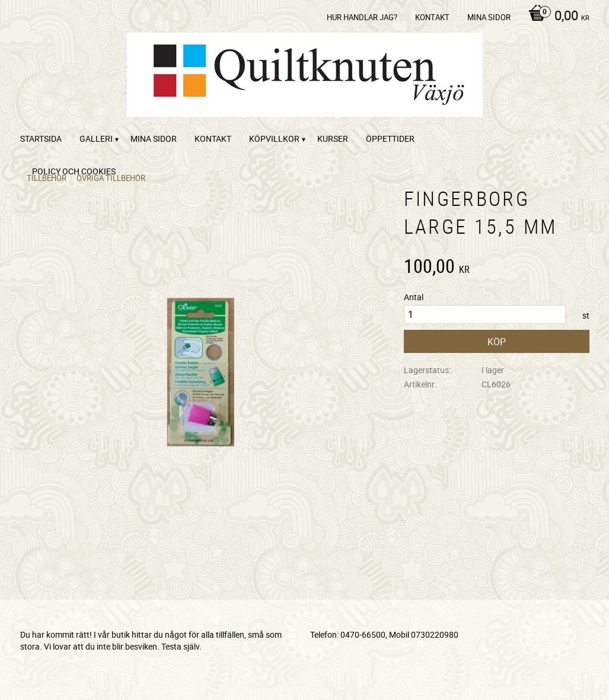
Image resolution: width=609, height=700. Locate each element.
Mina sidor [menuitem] (489, 17)
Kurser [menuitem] (333, 139)
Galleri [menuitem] (96, 139)
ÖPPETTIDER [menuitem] (390, 139)
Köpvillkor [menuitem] (274, 139)
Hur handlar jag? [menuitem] (362, 17)
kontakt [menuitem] (432, 17)
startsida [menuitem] (41, 139)
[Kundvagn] (556, 17)
